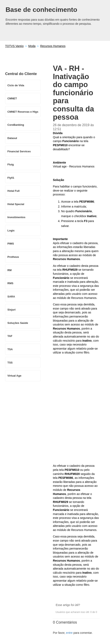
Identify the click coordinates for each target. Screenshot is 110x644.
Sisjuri (12, 310)
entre (69, 633)
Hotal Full (13, 191)
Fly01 (11, 178)
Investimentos (16, 217)
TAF (10, 336)
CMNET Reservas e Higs (23, 112)
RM (9, 270)
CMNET (12, 98)
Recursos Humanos (53, 46)
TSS (10, 363)
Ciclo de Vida (16, 85)
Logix (11, 231)
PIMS (11, 244)
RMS (10, 283)
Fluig (11, 164)
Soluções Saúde (18, 323)
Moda (32, 46)
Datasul (12, 138)
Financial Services (19, 151)
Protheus (13, 257)
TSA (10, 349)
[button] (89, 599)
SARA (11, 297)
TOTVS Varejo (14, 46)
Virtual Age (14, 376)
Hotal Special (16, 204)
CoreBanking (16, 125)
